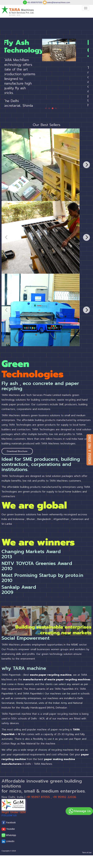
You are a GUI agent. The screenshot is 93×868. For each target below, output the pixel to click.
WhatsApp (9, 835)
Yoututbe (8, 829)
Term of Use (87, 853)
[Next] (86, 165)
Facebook (9, 823)
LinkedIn (8, 842)
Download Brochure (17, 451)
